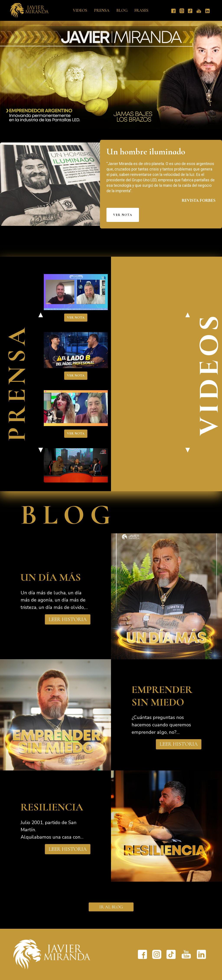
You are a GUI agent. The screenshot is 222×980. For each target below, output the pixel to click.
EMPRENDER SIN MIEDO (162, 696)
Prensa (102, 10)
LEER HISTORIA (68, 619)
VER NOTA (123, 215)
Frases (141, 10)
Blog (122, 10)
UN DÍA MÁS (51, 577)
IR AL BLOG (111, 907)
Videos (80, 10)
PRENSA (17, 383)
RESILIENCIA (52, 807)
